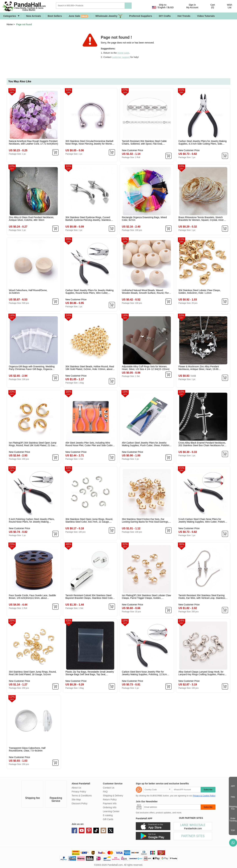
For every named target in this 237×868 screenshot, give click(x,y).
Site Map (76, 800)
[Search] (104, 6)
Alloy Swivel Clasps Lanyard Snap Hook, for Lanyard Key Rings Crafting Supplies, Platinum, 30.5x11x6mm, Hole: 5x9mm (203, 673)
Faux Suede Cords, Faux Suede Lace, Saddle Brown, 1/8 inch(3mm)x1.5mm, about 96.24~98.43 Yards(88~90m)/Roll (32, 597)
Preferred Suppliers (141, 16)
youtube (82, 830)
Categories (10, 16)
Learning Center (111, 811)
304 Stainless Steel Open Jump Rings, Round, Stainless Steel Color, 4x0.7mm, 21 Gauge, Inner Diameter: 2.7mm (89, 520)
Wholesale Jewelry (109, 16)
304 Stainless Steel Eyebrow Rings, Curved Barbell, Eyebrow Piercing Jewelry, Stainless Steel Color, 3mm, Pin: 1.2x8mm (88, 219)
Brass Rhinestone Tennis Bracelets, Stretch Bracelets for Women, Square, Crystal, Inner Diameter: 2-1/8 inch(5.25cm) (201, 219)
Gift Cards (108, 819)
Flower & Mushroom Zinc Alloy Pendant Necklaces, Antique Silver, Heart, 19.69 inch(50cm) (199, 368)
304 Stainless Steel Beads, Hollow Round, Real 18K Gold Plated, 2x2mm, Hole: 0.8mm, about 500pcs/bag (90, 368)
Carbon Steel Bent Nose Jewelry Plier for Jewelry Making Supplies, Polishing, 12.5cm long (144, 673)
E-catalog (108, 815)
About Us (76, 788)
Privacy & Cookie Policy (204, 796)
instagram (103, 830)
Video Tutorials (206, 16)
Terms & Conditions (82, 796)
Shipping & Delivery (113, 796)
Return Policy (110, 800)
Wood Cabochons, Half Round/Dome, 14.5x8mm (28, 292)
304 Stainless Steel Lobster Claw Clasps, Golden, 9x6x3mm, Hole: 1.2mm (199, 292)
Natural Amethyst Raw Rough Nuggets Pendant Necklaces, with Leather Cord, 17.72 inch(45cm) (33, 142)
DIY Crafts (165, 16)
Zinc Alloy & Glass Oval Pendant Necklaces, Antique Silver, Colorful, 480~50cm (31, 219)
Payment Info (110, 803)
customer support (121, 57)
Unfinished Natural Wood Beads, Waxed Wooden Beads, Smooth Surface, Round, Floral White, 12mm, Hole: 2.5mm (146, 292)
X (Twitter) (111, 830)
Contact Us (109, 788)
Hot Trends (184, 16)
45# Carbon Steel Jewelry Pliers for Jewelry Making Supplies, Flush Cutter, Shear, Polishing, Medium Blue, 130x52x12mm (147, 444)
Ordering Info (110, 807)
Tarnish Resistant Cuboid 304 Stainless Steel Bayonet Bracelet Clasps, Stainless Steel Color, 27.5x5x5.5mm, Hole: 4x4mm (90, 597)
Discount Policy (79, 803)
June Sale (79, 16)
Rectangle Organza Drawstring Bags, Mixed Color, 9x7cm (144, 219)
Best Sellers (55, 16)
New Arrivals (34, 16)
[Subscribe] (172, 807)
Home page (123, 53)
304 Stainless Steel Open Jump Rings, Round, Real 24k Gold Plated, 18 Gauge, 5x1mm (33, 673)
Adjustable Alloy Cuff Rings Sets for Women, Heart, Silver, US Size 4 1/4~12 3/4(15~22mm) (146, 368)
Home (10, 24)
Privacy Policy (79, 792)
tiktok (96, 830)
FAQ (105, 792)
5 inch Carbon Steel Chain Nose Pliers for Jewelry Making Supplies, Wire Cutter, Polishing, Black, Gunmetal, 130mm (203, 520)
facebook (74, 830)
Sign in (192, 6)
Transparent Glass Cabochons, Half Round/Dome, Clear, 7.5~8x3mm (27, 749)
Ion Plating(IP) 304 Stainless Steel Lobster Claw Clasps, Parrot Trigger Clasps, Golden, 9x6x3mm (146, 597)
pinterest (89, 830)
